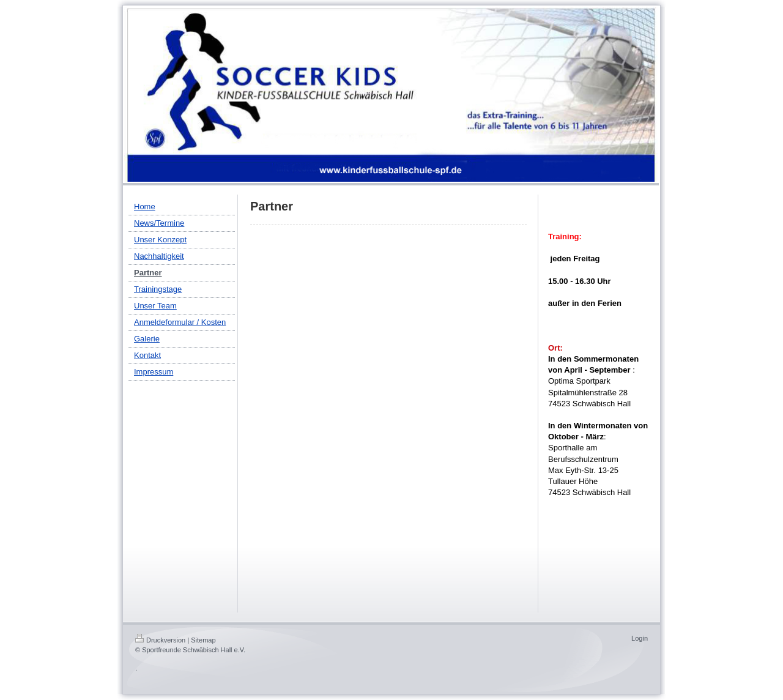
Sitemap (203, 640)
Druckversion (160, 640)
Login (640, 638)
